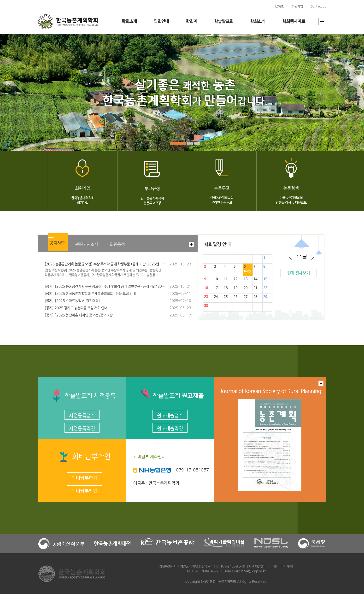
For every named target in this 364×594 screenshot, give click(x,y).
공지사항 (57, 243)
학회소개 (129, 22)
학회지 (192, 22)
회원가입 (297, 7)
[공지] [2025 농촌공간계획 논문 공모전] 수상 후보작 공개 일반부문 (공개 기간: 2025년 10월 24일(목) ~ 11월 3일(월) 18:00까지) (105, 287)
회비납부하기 (84, 478)
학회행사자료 (294, 22)
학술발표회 (224, 22)
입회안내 (161, 22)
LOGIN (280, 7)
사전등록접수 (82, 416)
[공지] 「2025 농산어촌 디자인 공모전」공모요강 (78, 315)
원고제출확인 (170, 429)
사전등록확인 (82, 429)
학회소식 (258, 22)
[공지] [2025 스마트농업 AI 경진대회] (72, 301)
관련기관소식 (87, 245)
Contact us (318, 7)
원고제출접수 (170, 416)
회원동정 (117, 245)
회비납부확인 (84, 491)
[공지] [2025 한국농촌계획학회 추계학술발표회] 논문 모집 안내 (90, 294)
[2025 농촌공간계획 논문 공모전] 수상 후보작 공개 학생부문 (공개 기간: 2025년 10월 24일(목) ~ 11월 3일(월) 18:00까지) (105, 264)
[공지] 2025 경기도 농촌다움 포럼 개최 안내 (76, 308)
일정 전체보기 (299, 273)
